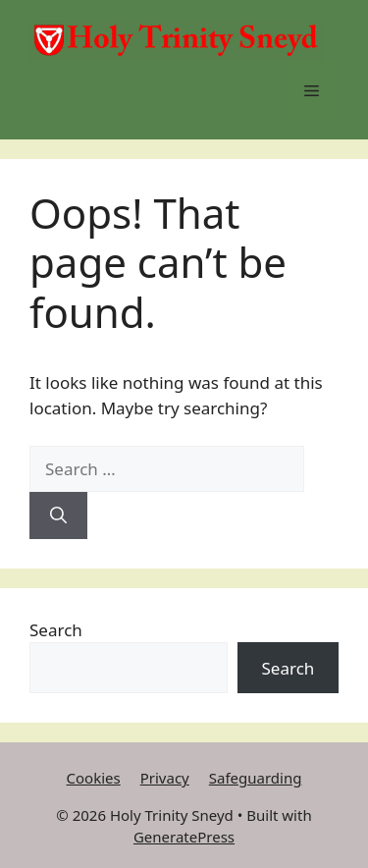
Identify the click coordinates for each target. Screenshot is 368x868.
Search (56, 630)
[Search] (58, 515)
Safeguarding (256, 778)
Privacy (165, 778)
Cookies (94, 778)
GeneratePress (184, 837)
